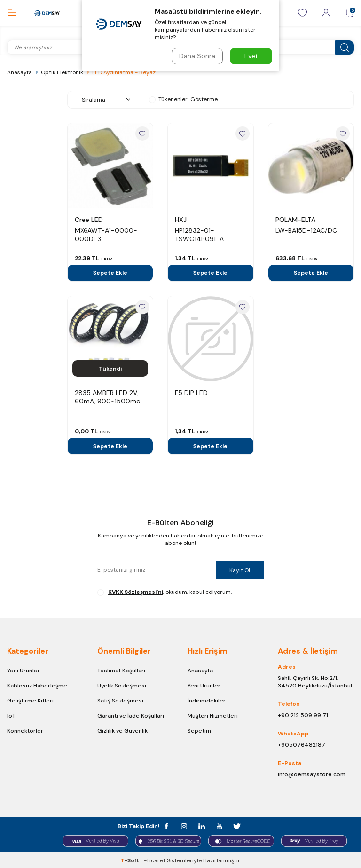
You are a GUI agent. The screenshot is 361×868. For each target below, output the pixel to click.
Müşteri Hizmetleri (213, 716)
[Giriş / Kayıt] (326, 13)
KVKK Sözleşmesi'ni (136, 592)
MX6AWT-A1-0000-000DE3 (106, 235)
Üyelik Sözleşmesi (122, 686)
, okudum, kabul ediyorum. (165, 592)
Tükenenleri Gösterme (183, 99)
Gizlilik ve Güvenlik (122, 731)
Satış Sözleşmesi (120, 701)
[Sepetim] (349, 13)
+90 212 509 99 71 (303, 715)
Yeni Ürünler (24, 671)
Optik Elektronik (62, 72)
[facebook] (169, 825)
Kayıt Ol (239, 570)
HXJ (181, 220)
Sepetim (199, 731)
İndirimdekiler (207, 701)
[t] (235, 825)
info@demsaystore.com (312, 774)
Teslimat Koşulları (121, 671)
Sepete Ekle (110, 273)
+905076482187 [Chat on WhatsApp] (302, 745)
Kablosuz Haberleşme (37, 686)
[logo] (47, 13)
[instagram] (185, 825)
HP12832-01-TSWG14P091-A (199, 235)
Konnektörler (25, 731)
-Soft (130, 859)
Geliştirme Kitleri (30, 701)
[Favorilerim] (302, 13)
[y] (218, 825)
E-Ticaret (153, 859)
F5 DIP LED (191, 393)
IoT (11, 716)
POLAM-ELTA (295, 220)
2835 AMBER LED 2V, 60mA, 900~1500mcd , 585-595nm (110, 397)
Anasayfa (20, 72)
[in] (202, 825)
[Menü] (12, 12)
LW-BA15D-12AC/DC (306, 230)
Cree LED (89, 220)
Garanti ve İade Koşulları (131, 716)
